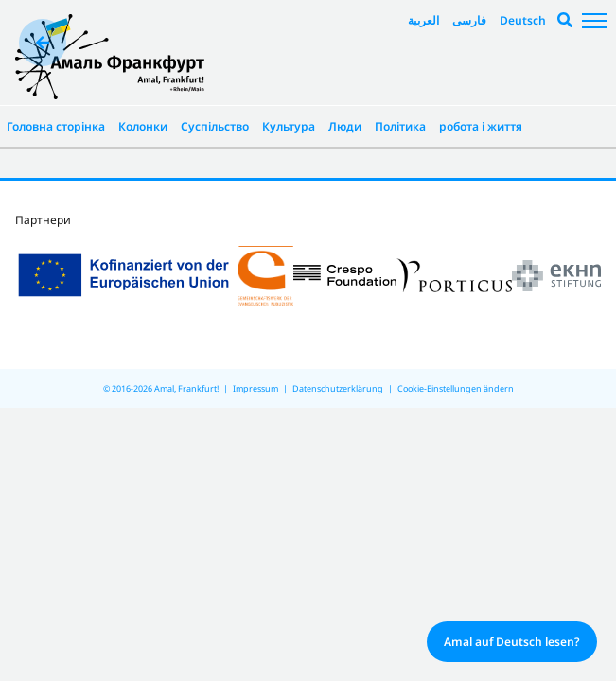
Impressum (255, 388)
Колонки (143, 126)
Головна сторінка (56, 126)
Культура (289, 126)
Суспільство (215, 126)
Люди (345, 126)
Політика (400, 126)
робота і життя (481, 126)
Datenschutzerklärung (338, 388)
